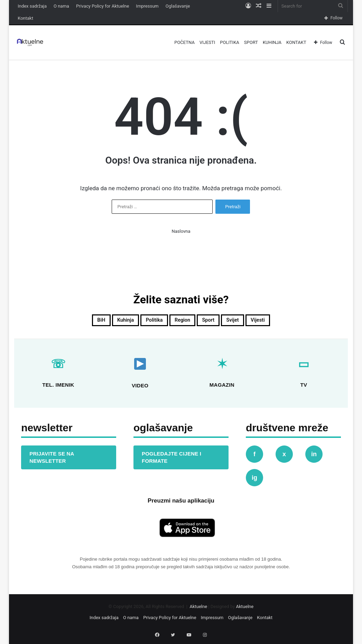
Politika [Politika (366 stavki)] (147, 322)
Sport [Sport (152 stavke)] (216, 322)
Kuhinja (272, 42)
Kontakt (25, 18)
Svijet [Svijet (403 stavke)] (247, 322)
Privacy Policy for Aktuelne (103, 6)
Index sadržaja (32, 6)
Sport (251, 42)
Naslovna (181, 231)
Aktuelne (198, 609)
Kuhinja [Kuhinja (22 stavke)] (109, 322)
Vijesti (207, 42)
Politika (229, 42)
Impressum (147, 6)
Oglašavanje (178, 6)
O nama (61, 6)
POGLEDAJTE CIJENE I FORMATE (171, 460)
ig (254, 480)
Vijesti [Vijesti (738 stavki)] (279, 322)
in (314, 457)
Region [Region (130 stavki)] (183, 322)
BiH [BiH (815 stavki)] (78, 322)
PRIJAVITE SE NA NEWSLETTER (52, 460)
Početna (184, 42)
